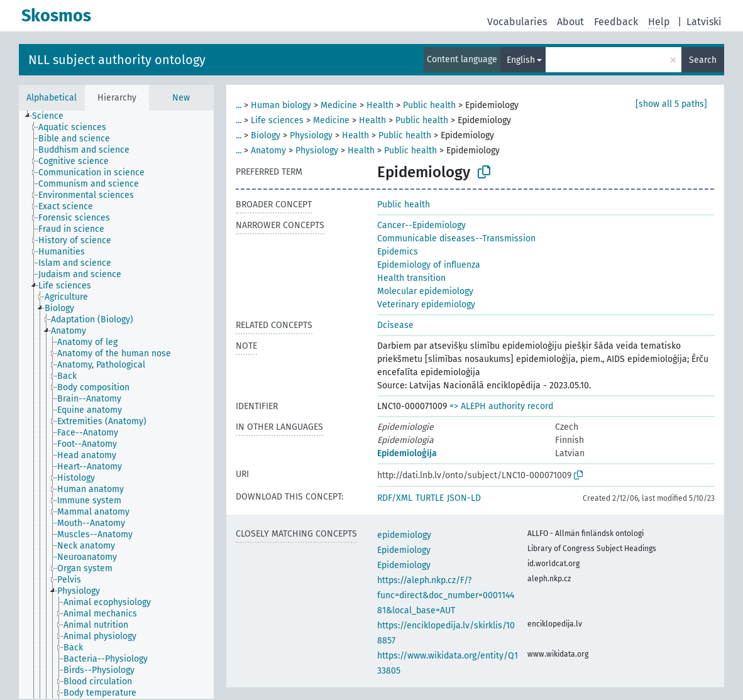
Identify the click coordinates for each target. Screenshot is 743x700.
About (570, 22)
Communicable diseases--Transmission (456, 238)
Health (380, 105)
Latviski (704, 22)
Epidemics (398, 252)
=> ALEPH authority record (501, 406)
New (181, 98)
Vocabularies (517, 22)
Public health (429, 105)
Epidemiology (404, 550)
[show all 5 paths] (671, 104)
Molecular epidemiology (425, 291)
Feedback (616, 22)
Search (703, 60)
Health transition (411, 278)
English (521, 60)
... (239, 105)
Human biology (281, 105)
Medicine (339, 105)
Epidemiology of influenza (429, 265)
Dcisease (395, 325)
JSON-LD (464, 498)
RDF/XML (395, 498)
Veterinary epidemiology (426, 304)
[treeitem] (53, 116)
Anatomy (268, 150)
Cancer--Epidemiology (421, 225)
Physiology (311, 135)
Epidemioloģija (407, 453)
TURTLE (430, 498)
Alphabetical (52, 98)
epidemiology (404, 535)
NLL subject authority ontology (117, 60)
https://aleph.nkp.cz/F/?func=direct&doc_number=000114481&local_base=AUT (446, 595)
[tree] (116, 405)
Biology (266, 135)
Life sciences (277, 120)
